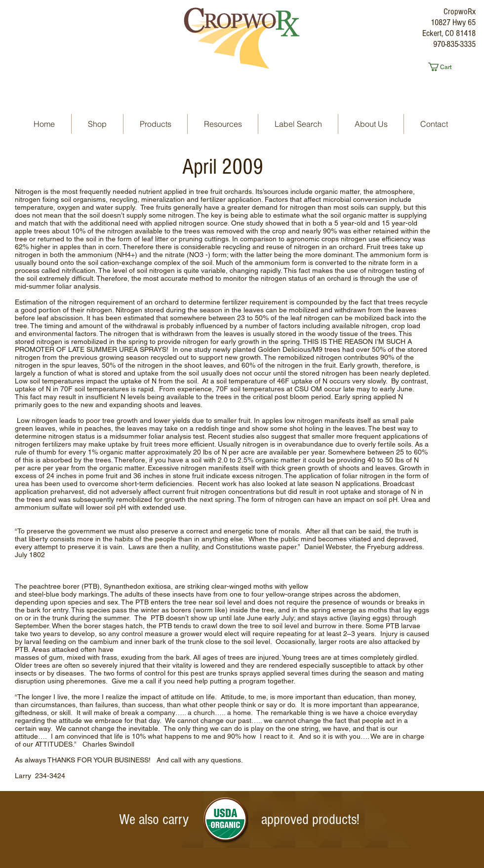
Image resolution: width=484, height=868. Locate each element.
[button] (444, 67)
